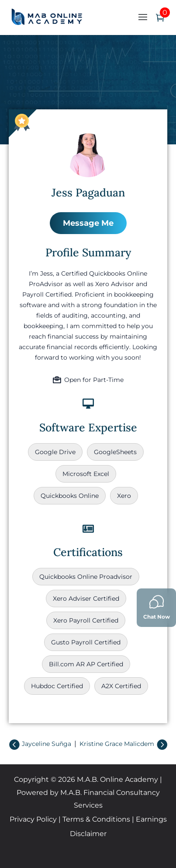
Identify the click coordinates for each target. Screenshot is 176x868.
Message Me (88, 223)
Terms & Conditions (96, 819)
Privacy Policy (33, 819)
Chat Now (157, 607)
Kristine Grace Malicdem (117, 744)
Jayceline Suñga (47, 744)
